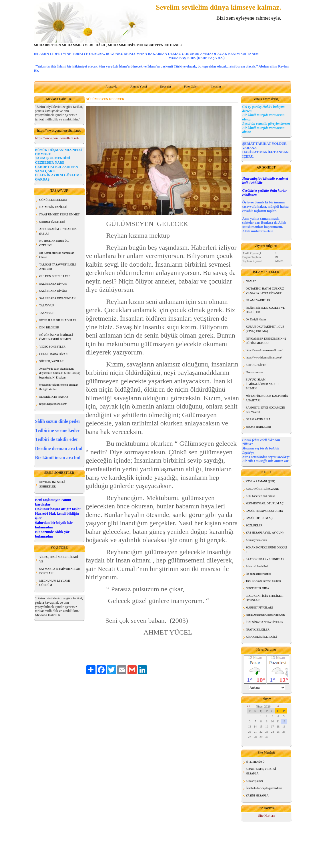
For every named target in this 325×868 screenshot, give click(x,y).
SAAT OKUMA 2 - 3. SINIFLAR (265, 559)
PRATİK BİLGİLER (258, 630)
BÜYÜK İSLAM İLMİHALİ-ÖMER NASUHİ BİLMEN (263, 384)
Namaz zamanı (254, 372)
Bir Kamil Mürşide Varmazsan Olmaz (57, 255)
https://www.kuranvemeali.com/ (264, 350)
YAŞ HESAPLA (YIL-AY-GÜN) (265, 533)
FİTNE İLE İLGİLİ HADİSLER (58, 320)
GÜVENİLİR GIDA (258, 588)
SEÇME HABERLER (259, 427)
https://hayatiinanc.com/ (53, 404)
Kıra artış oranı (255, 781)
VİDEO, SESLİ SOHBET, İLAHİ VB (59, 559)
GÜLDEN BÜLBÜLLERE (55, 276)
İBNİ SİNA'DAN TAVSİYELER (265, 622)
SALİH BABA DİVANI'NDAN (58, 298)
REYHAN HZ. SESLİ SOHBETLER (52, 484)
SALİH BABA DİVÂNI (53, 291)
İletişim (216, 86)
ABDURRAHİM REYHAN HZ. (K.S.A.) (58, 231)
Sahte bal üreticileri (257, 566)
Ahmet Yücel (139, 86)
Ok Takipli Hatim (256, 319)
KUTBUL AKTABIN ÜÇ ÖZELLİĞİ (54, 243)
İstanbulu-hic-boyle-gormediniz (264, 788)
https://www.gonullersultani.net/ (57, 138)
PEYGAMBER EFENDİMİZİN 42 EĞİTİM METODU (266, 341)
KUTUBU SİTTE (256, 365)
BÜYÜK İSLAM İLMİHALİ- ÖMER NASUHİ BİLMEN (57, 337)
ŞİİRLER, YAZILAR (52, 361)
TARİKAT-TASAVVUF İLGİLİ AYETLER (58, 267)
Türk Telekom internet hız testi (264, 581)
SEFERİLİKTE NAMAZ (54, 397)
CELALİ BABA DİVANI (54, 354)
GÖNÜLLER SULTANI (53, 200)
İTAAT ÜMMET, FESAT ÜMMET (60, 214)
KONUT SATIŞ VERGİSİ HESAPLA (261, 771)
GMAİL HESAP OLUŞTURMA (265, 511)
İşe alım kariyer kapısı (259, 574)
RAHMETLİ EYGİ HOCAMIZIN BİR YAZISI (266, 410)
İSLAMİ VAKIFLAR (258, 300)
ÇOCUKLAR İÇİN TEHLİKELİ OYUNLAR (265, 598)
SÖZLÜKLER (254, 525)
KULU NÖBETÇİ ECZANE (262, 489)
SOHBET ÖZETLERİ (52, 222)
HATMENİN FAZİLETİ (53, 207)
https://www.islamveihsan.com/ (264, 357)
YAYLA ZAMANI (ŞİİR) (261, 481)
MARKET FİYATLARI (259, 608)
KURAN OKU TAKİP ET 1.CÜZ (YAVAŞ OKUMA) (265, 329)
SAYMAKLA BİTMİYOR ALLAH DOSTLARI (60, 571)
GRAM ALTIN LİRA (258, 419)
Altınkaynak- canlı (257, 540)
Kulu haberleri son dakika (261, 496)
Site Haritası (267, 816)
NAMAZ (251, 281)
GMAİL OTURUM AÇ (259, 518)
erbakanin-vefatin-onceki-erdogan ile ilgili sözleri (59, 387)
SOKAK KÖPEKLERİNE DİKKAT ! (267, 550)
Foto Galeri (191, 86)
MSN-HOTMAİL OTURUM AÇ (265, 503)
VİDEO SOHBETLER (52, 347)
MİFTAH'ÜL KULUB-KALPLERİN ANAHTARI (267, 398)
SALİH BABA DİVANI (53, 284)
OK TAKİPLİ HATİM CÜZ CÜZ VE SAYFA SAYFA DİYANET (265, 291)
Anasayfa (111, 86)
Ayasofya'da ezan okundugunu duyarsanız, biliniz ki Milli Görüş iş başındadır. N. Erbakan (60, 373)
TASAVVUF (47, 305)
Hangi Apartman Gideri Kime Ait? (266, 615)
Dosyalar (166, 86)
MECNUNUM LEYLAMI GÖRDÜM (55, 583)
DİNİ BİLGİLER (49, 327)
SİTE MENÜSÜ (255, 762)
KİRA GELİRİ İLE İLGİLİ (261, 637)
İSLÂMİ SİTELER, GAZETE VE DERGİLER (265, 310)
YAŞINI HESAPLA (257, 795)
